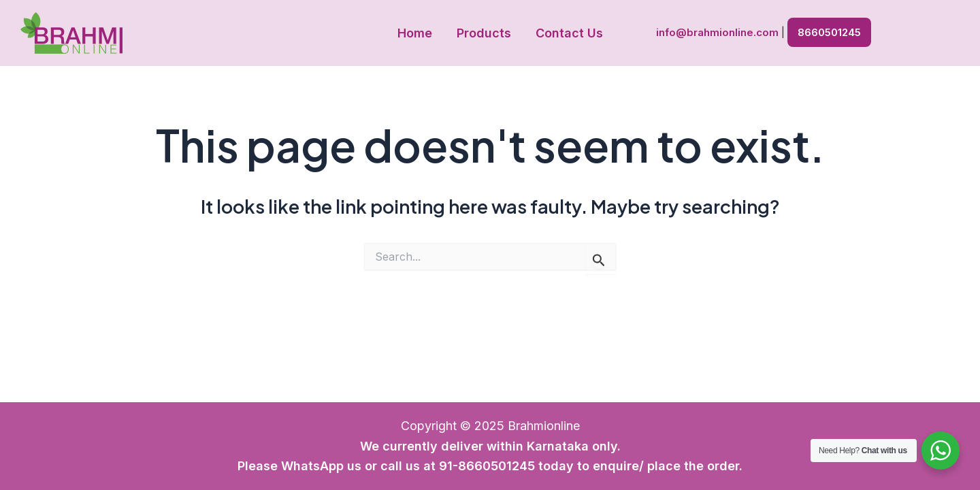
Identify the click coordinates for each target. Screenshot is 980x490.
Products (484, 33)
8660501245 (829, 32)
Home (415, 33)
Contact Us (569, 33)
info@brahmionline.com (717, 32)
